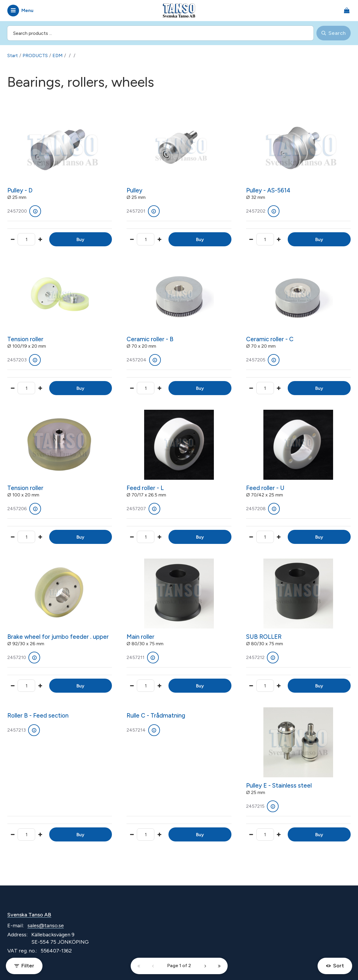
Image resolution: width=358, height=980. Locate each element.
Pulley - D (20, 190)
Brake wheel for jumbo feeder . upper (58, 637)
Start (13, 56)
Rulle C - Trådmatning (156, 716)
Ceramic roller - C (270, 339)
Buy (80, 239)
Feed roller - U (265, 488)
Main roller (140, 637)
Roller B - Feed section (38, 716)
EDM (58, 56)
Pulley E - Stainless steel (279, 786)
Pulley (134, 190)
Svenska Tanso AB (29, 915)
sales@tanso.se (46, 926)
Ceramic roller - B (150, 339)
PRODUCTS (35, 56)
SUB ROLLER (264, 637)
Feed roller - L (145, 488)
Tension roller (25, 339)
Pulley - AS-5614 (268, 190)
